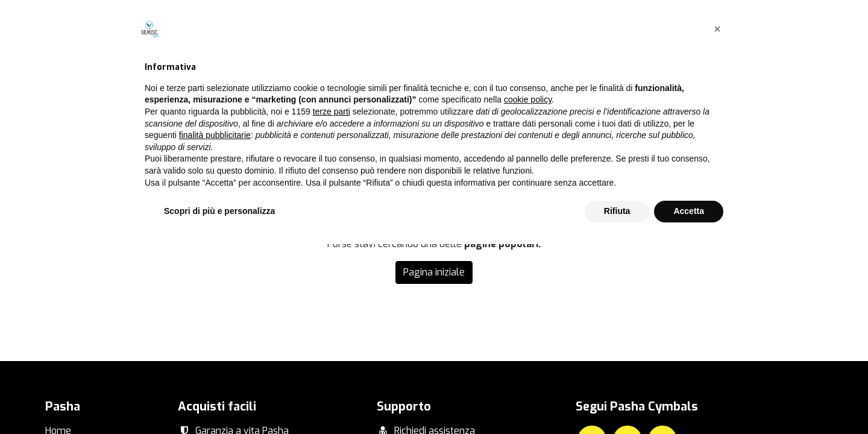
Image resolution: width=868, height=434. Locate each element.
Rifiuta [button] (617, 401)
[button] (717, 219)
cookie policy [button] (528, 290)
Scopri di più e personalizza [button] (219, 401)
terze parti (332, 301)
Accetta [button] (689, 401)
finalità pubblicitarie (215, 325)
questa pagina (645, 153)
